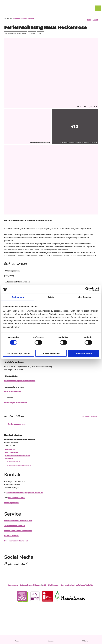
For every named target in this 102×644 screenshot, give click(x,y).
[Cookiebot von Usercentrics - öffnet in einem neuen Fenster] (87, 289)
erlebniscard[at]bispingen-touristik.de (25, 494)
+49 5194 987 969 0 (17, 499)
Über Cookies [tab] (84, 297)
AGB (44, 587)
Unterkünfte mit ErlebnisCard (18, 522)
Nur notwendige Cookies (19, 353)
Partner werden (11, 537)
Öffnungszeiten (11, 504)
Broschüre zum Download (16, 542)
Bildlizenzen (53, 587)
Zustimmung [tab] (18, 297)
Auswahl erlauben (51, 353)
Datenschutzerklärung (30, 587)
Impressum (13, 587)
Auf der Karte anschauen (90, 418)
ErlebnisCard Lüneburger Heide (23, 18)
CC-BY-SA (94, 143)
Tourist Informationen (15, 527)
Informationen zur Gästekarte (18, 532)
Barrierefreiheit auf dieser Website (77, 587)
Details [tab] (51, 297)
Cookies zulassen (83, 353)
